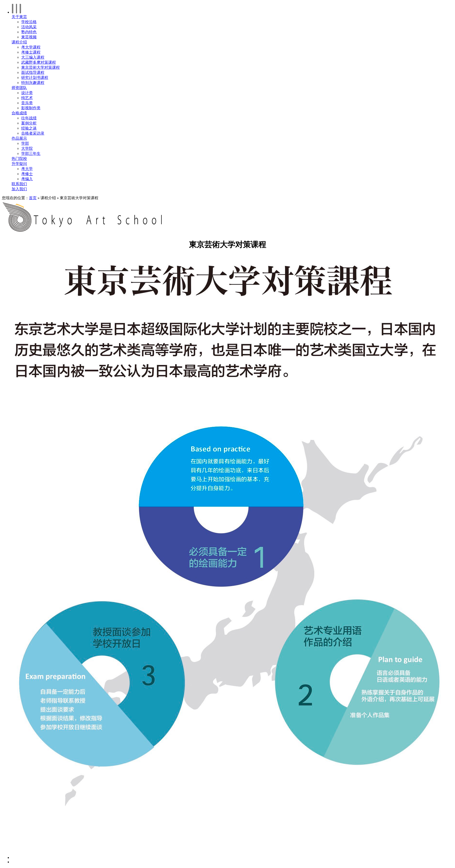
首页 (33, 198)
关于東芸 (19, 17)
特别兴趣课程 (33, 83)
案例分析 (29, 123)
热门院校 (19, 159)
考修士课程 (31, 52)
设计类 (27, 93)
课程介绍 (19, 42)
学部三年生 (31, 154)
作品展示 (19, 138)
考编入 (27, 179)
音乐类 (27, 103)
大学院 (27, 148)
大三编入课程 (33, 57)
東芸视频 (29, 37)
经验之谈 (29, 128)
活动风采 (29, 27)
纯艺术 (27, 98)
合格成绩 (19, 113)
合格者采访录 (33, 133)
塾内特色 (29, 32)
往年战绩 (29, 118)
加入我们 (19, 189)
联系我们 (19, 184)
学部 (25, 143)
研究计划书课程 (35, 78)
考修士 (27, 174)
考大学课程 (31, 47)
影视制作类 (31, 108)
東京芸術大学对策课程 (40, 67)
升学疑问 (19, 164)
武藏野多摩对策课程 (39, 62)
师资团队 (19, 88)
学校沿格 (29, 22)
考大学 (27, 169)
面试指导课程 (33, 72)
